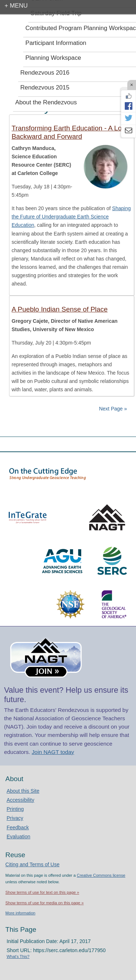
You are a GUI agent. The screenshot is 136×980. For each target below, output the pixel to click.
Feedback (18, 827)
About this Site (23, 791)
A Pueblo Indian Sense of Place (60, 309)
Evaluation (18, 837)
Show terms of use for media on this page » (45, 903)
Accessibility (20, 800)
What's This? (18, 956)
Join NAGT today (53, 752)
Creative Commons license (101, 875)
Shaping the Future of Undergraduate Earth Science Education (71, 217)
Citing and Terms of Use (32, 864)
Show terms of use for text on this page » (42, 892)
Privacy (15, 818)
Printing (15, 809)
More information (20, 913)
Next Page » (112, 409)
